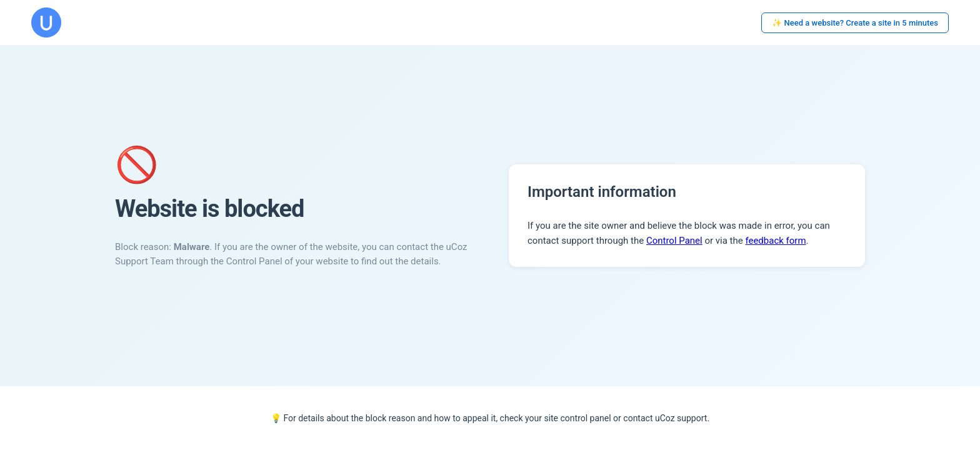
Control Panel (674, 241)
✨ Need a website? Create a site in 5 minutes (855, 23)
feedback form (775, 241)
